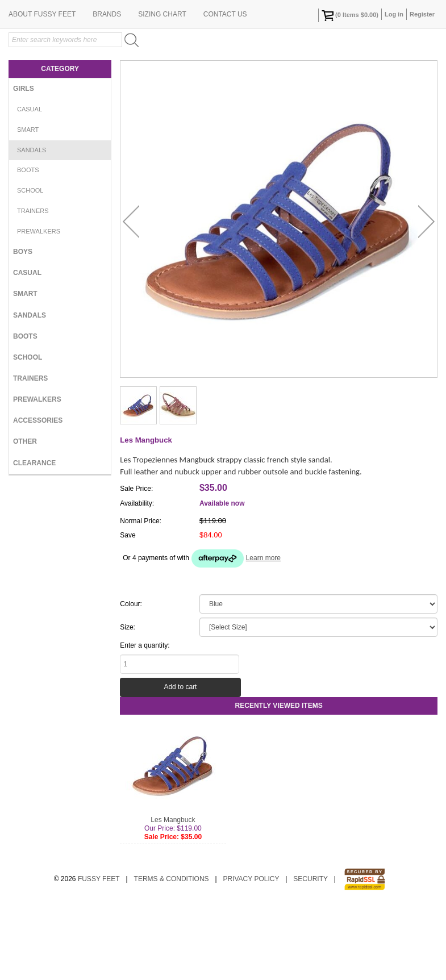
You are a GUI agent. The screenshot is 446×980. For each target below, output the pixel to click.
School (30, 264)
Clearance (34, 537)
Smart (28, 203)
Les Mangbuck (173, 894)
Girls (24, 162)
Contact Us (225, 88)
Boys (23, 326)
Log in (394, 14)
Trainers (33, 285)
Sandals (32, 224)
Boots (28, 244)
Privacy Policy (251, 953)
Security (310, 953)
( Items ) (350, 15)
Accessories (38, 494)
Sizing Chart (162, 88)
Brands (107, 88)
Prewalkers (39, 305)
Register (422, 14)
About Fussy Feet (42, 88)
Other (25, 515)
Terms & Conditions (172, 953)
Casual (30, 183)
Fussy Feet (99, 953)
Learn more (263, 632)
